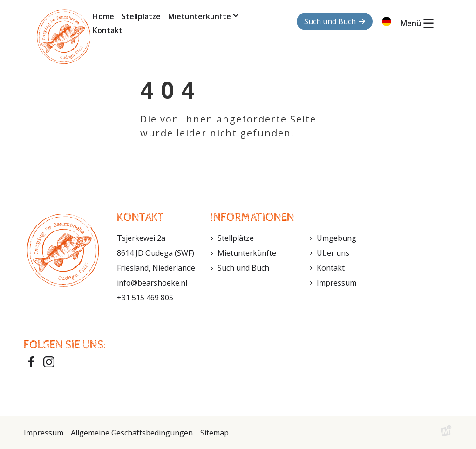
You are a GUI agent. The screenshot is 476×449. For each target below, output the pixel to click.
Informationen (252, 218)
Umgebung (337, 238)
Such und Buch (243, 268)
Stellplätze (236, 238)
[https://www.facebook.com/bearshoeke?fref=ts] (31, 362)
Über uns (333, 253)
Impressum (337, 283)
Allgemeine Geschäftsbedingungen (132, 433)
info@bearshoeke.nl (152, 283)
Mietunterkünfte (247, 253)
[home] (64, 37)
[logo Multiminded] (446, 433)
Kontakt (331, 268)
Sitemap (214, 433)
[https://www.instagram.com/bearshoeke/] (49, 362)
